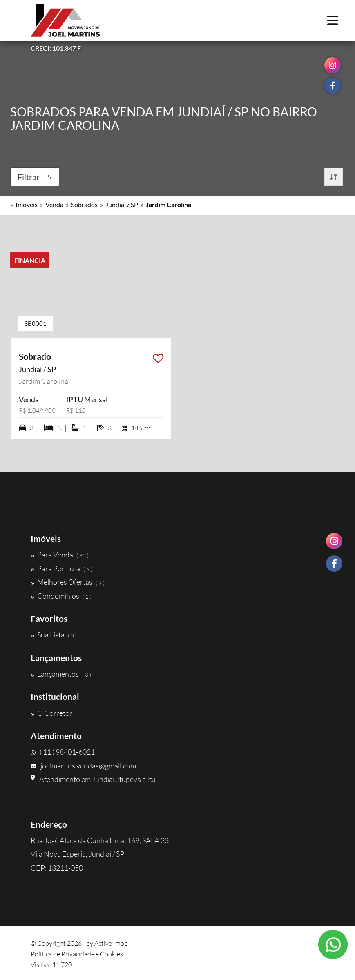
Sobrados (84, 204)
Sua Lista (54, 635)
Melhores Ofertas (68, 582)
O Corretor (51, 713)
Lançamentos (61, 674)
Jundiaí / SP (122, 204)
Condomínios (61, 596)
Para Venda (60, 555)
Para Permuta (61, 568)
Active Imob (111, 943)
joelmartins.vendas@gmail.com (83, 766)
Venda (54, 204)
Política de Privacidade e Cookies (77, 954)
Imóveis (27, 204)
